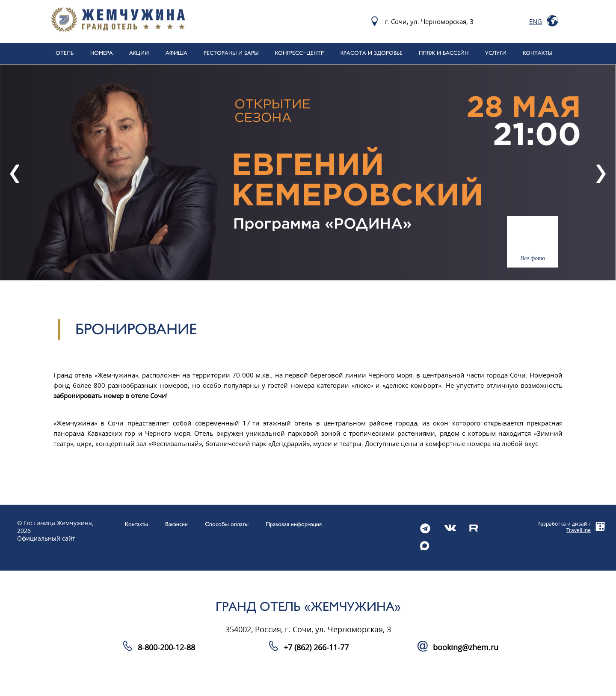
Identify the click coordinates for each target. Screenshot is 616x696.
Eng (536, 21)
